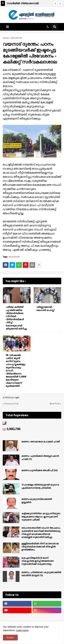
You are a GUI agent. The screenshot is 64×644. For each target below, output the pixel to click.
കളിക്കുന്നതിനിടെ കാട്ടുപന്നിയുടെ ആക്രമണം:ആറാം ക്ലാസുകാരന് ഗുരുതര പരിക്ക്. (41, 517)
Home (6, 38)
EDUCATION (17, 38)
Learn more (22, 630)
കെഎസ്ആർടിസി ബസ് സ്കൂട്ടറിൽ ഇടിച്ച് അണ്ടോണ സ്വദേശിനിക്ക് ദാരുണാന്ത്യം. (38, 561)
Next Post (55, 404)
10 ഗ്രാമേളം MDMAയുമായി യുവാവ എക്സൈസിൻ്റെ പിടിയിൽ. (40, 486)
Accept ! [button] (10, 638)
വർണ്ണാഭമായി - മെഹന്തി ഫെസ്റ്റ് (45, 308)
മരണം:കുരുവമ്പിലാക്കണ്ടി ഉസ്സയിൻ (37, 501)
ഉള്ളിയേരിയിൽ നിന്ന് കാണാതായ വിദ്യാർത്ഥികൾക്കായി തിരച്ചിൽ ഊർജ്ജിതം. (40, 547)
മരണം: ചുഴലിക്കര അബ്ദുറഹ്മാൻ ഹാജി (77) (40, 458)
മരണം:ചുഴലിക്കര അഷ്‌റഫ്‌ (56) (40, 470)
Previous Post (12, 404)
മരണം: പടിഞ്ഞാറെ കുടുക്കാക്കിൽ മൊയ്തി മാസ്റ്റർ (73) (41, 574)
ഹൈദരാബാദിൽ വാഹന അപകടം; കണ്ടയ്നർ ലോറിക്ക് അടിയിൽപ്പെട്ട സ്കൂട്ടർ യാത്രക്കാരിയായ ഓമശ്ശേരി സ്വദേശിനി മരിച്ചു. (41, 533)
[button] (55, 4)
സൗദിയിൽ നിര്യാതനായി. (23, 3)
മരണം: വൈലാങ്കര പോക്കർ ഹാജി (41, 442)
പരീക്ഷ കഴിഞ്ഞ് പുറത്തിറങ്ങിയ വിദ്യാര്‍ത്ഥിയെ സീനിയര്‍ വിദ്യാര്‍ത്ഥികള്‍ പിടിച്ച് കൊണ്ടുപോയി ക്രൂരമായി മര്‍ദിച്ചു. (16, 318)
